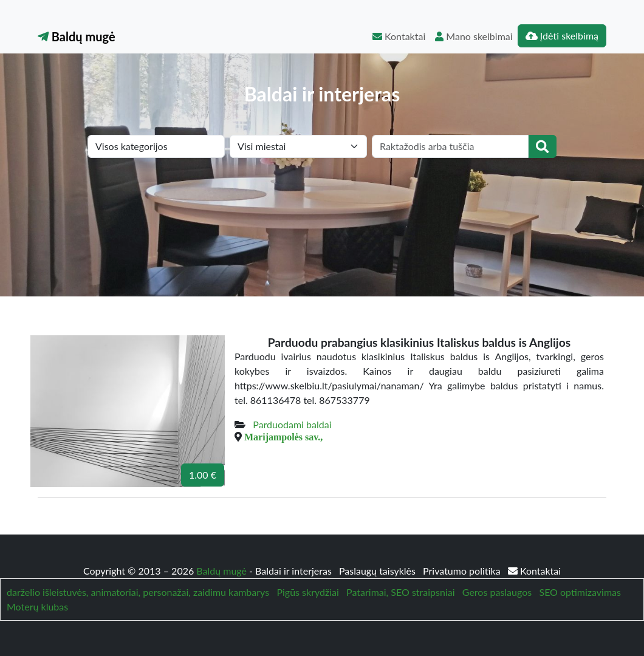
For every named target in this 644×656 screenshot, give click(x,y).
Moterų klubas (37, 606)
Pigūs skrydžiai (307, 592)
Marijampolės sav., (283, 437)
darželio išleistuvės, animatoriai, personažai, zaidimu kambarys (138, 592)
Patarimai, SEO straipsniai (400, 592)
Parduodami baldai (292, 424)
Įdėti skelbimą (562, 36)
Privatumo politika (463, 571)
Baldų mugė (77, 36)
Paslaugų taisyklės (379, 571)
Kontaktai (399, 36)
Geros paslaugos (497, 592)
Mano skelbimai (474, 36)
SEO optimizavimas (580, 592)
